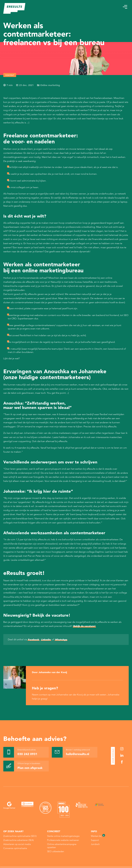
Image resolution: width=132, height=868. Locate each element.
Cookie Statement (76, 857)
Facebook (34, 640)
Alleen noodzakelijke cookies (111, 863)
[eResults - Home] (14, 8)
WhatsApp (61, 640)
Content (10, 75)
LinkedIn (46, 640)
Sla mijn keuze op (111, 856)
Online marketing (48, 85)
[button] (125, 7)
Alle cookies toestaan (111, 850)
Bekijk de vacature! (84, 626)
